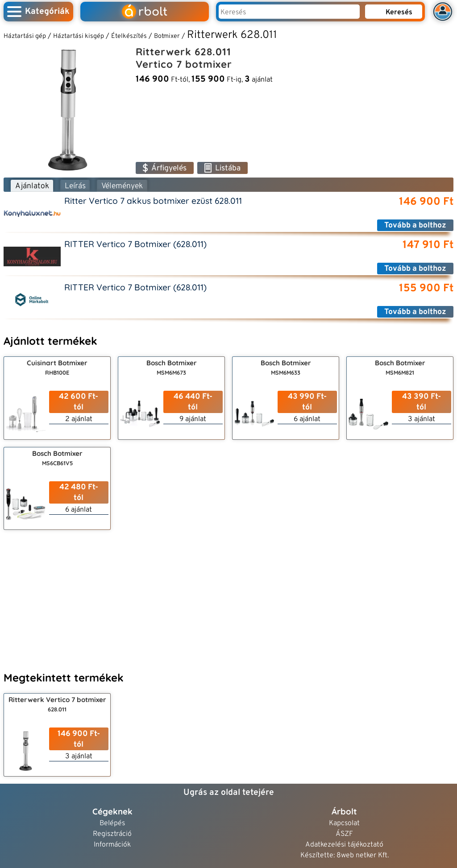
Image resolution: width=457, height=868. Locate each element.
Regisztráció (112, 834)
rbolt (145, 12)
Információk (112, 845)
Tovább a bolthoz (415, 225)
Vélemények (122, 186)
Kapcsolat (344, 824)
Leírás (75, 186)
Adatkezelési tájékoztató (344, 845)
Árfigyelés (165, 168)
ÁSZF (344, 834)
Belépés (112, 824)
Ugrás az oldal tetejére (229, 793)
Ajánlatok (32, 186)
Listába (222, 168)
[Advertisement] (228, 599)
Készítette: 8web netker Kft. (345, 856)
